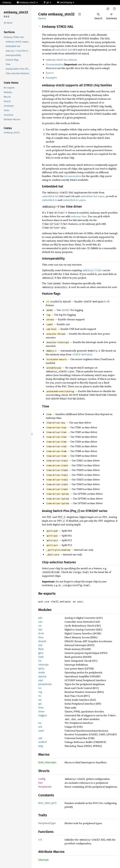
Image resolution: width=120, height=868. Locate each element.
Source (42, 18)
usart (41, 731)
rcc (40, 688)
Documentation (54, 64)
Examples (51, 78)
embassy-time (79, 216)
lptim (41, 669)
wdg (41, 746)
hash (41, 657)
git (47, 3)
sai (40, 700)
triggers (43, 715)
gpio (41, 653)
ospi (41, 680)
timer (41, 712)
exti (40, 645)
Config (42, 779)
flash (41, 649)
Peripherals (45, 787)
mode (42, 673)
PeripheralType (47, 823)
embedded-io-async (74, 200)
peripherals (45, 684)
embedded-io (50, 200)
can (40, 622)
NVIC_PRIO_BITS (47, 803)
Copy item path (80, 14)
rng (40, 692)
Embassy (7, 3)
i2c (40, 661)
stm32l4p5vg (65, 3)
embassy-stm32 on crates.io (61, 60)
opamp (42, 676)
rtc (40, 696)
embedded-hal (63, 50)
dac (40, 630)
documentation (73, 176)
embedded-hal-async (92, 196)
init (40, 840)
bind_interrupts (47, 762)
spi (40, 704)
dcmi (41, 633)
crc (40, 626)
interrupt (43, 665)
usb (40, 738)
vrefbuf (42, 742)
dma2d (42, 641)
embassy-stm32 (26, 3)
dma (41, 637)
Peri (41, 783)
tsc (40, 723)
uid (40, 727)
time (41, 708)
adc (40, 618)
